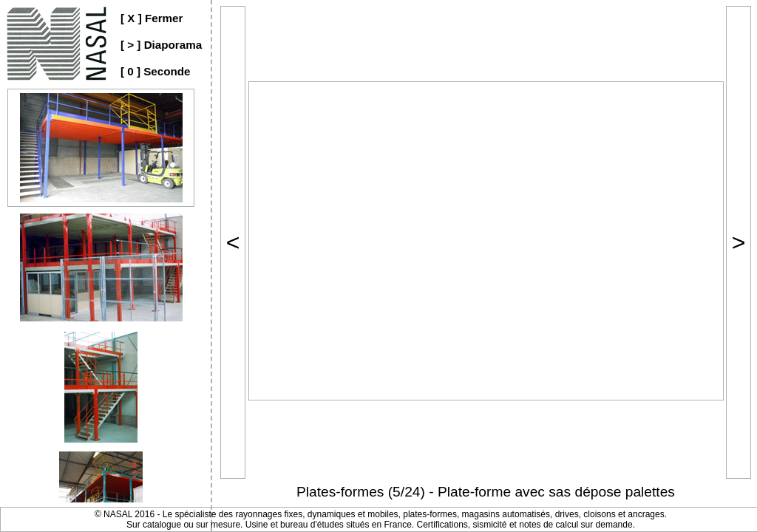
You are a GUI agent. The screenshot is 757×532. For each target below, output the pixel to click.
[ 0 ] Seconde (156, 71)
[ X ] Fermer (152, 18)
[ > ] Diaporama (161, 45)
